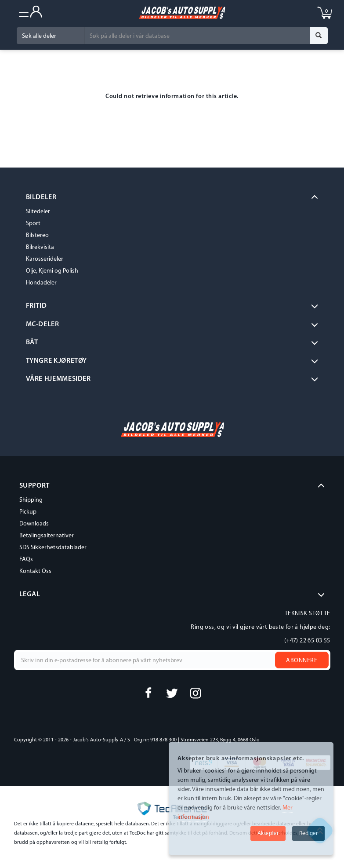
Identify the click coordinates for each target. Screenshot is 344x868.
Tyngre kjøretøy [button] (57, 361)
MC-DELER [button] (43, 325)
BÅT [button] (32, 343)
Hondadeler (41, 283)
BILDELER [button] (41, 197)
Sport (33, 224)
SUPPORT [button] (34, 486)
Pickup (28, 512)
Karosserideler (45, 259)
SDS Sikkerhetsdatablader (53, 548)
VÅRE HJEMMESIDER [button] (58, 379)
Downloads (34, 524)
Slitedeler (38, 212)
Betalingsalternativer (47, 536)
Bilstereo (37, 235)
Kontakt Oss (35, 571)
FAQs (26, 560)
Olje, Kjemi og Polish (52, 271)
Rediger (308, 833)
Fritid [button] (36, 306)
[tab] (172, 198)
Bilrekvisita (40, 247)
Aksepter (268, 833)
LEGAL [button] (30, 594)
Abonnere (302, 661)
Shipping (31, 500)
